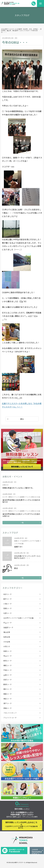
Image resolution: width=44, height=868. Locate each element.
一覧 (22, 523)
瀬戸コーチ (8, 703)
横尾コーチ (8, 665)
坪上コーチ (8, 623)
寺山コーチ (8, 656)
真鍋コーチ (8, 708)
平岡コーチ (8, 670)
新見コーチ (8, 661)
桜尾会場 (7, 637)
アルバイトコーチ (10, 718)
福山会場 (7, 632)
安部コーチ (8, 680)
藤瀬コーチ (8, 684)
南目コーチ (8, 699)
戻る (22, 419)
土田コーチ (8, 675)
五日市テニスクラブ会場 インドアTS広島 (18, 618)
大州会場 (7, 642)
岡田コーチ (8, 694)
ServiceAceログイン (37, 851)
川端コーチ (8, 604)
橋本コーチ (8, 689)
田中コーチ (8, 599)
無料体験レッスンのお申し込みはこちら (21, 825)
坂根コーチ (8, 651)
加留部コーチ (8, 627)
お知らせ (7, 646)
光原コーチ (8, 613)
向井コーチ (8, 594)
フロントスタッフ (10, 713)
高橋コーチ (8, 608)
